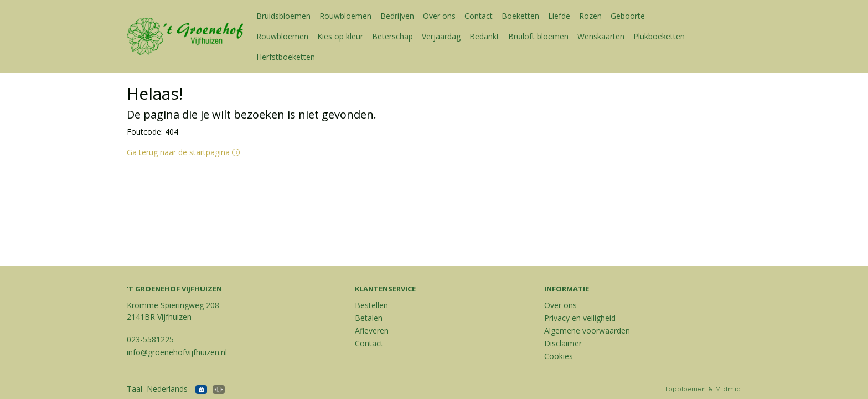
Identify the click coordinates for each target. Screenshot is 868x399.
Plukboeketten (659, 36)
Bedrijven (397, 16)
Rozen (590, 16)
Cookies (559, 356)
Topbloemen (686, 389)
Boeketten (520, 16)
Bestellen (371, 305)
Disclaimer (563, 343)
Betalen (369, 318)
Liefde (559, 16)
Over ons (439, 16)
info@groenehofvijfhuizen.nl (177, 352)
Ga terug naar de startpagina (183, 152)
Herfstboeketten (286, 57)
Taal (135, 389)
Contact (479, 16)
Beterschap (392, 36)
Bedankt (484, 36)
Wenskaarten (601, 36)
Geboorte (628, 16)
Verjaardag (441, 36)
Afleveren (372, 331)
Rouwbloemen (345, 16)
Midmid (728, 389)
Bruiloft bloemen (538, 36)
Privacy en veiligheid (580, 318)
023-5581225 (150, 339)
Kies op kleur (340, 36)
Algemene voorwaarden (587, 331)
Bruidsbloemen (283, 16)
